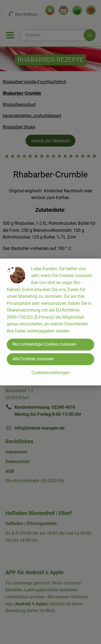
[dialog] (50, 322)
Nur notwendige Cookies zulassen (44, 344)
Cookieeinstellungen (51, 373)
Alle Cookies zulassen (33, 359)
